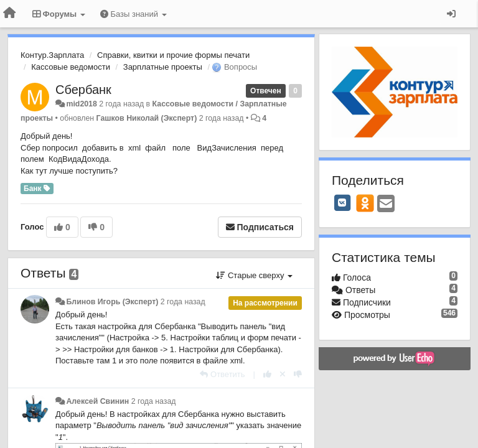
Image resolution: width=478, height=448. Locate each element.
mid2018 (81, 104)
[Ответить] (222, 374)
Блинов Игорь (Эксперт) (112, 302)
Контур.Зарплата (52, 55)
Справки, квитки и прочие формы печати (173, 55)
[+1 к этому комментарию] (267, 374)
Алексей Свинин (97, 401)
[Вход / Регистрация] (451, 14)
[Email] (386, 204)
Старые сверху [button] (254, 275)
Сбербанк (83, 90)
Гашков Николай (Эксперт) (147, 118)
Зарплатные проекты (163, 67)
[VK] (342, 203)
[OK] (365, 203)
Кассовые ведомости (71, 67)
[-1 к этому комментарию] (298, 374)
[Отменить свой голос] (283, 374)
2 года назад (183, 302)
